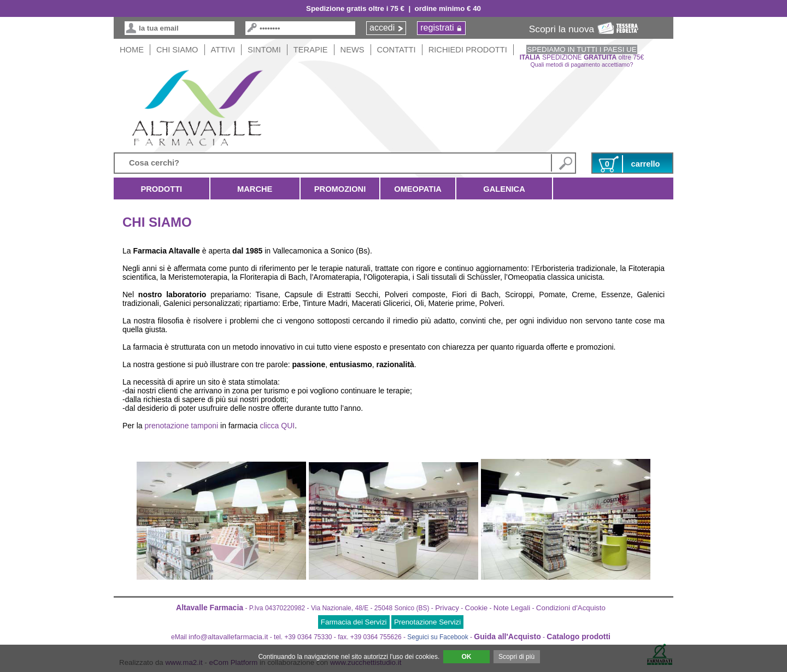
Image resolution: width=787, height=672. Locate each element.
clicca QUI (277, 426)
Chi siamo (177, 50)
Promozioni (340, 189)
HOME (132, 50)
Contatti (397, 50)
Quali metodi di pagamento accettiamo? (582, 64)
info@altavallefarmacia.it (228, 637)
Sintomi (264, 50)
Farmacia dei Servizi (354, 622)
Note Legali (512, 608)
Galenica (504, 189)
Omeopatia (418, 189)
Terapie (311, 50)
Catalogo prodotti (578, 636)
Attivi (223, 50)
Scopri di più (516, 657)
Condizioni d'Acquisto (571, 608)
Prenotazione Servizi (427, 622)
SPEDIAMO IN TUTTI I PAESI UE (582, 49)
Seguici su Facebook (437, 637)
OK (466, 657)
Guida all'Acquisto (507, 636)
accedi (382, 28)
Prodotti (161, 189)
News (353, 50)
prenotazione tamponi (181, 426)
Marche (255, 189)
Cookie (477, 608)
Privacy (447, 608)
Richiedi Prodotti (468, 50)
